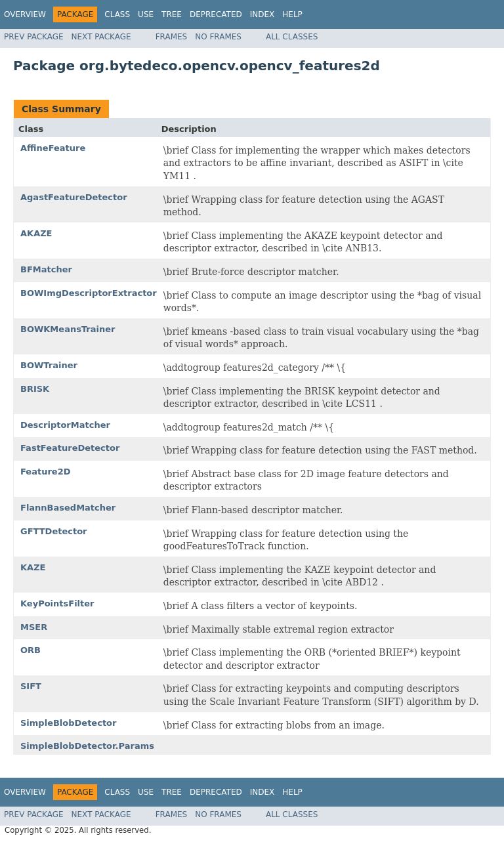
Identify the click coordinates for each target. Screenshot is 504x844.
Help (292, 14)
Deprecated (216, 14)
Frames (172, 37)
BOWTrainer (49, 365)
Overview (25, 14)
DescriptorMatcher (65, 425)
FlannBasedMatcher (68, 508)
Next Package (101, 37)
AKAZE (36, 233)
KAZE (33, 567)
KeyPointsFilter (57, 603)
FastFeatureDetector (70, 448)
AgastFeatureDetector (74, 197)
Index (262, 14)
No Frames (218, 37)
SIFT (31, 686)
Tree (172, 14)
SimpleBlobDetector (68, 723)
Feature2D (45, 472)
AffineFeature (53, 148)
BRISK (35, 389)
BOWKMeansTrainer (68, 329)
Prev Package (34, 37)
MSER (34, 627)
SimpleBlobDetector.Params (87, 746)
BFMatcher (46, 269)
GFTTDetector (54, 531)
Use (146, 14)
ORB (31, 650)
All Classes (292, 37)
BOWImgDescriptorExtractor (89, 293)
